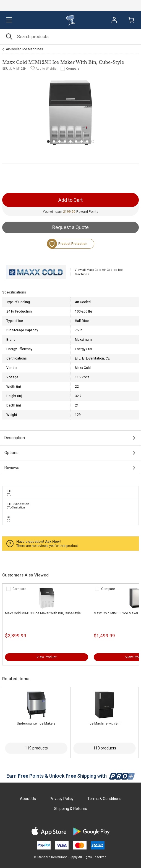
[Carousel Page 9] (93, 141)
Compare (73, 69)
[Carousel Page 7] (82, 141)
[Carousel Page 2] (54, 141)
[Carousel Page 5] (70, 141)
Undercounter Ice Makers (36, 723)
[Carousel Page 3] (59, 141)
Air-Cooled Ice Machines (24, 49)
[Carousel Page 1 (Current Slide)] (48, 141)
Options (11, 453)
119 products (36, 748)
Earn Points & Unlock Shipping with (71, 776)
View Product (47, 657)
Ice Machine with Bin (105, 723)
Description (15, 438)
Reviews (12, 468)
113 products (105, 748)
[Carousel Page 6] (76, 141)
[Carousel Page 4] (65, 141)
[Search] (70, 37)
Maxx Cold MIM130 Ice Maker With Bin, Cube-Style (43, 613)
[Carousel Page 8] (87, 141)
